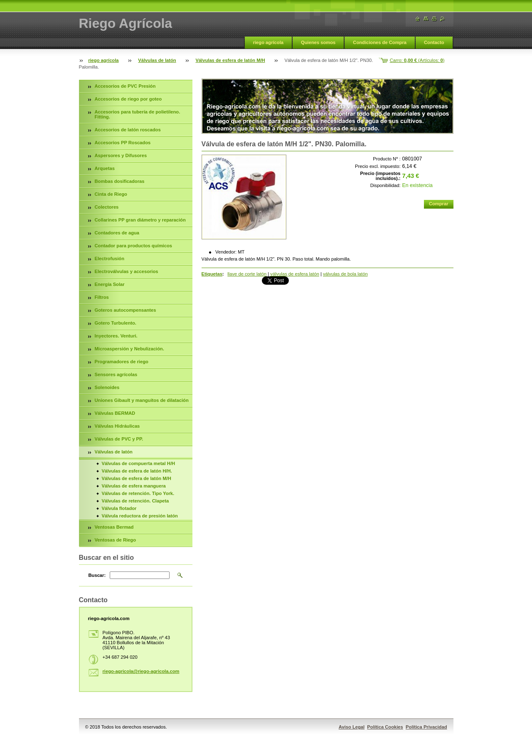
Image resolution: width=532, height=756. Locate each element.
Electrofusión (110, 259)
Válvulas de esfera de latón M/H (230, 60)
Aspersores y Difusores (121, 155)
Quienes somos (318, 42)
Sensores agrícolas (116, 374)
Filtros (102, 297)
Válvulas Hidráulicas (117, 426)
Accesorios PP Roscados (123, 143)
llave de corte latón (247, 274)
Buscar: (97, 575)
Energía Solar (110, 284)
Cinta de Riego (111, 194)
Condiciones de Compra (380, 42)
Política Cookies (385, 727)
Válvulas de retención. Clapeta (135, 501)
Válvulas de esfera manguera (134, 486)
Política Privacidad (426, 727)
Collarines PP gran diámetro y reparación (140, 220)
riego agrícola (268, 42)
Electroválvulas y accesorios (127, 271)
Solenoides (107, 387)
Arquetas (105, 168)
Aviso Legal (352, 727)
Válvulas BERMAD (115, 413)
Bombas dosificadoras (120, 181)
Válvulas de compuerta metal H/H (139, 463)
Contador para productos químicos (133, 246)
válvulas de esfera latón (295, 274)
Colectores (107, 207)
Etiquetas (212, 274)
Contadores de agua (117, 233)
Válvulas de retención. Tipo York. (138, 493)
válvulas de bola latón (345, 274)
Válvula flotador (119, 508)
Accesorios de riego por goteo (128, 99)
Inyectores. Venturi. (116, 336)
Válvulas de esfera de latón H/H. (137, 471)
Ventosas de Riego (115, 540)
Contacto (434, 42)
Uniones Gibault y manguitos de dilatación (142, 400)
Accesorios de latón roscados (128, 130)
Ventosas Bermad (114, 527)
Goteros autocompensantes (126, 310)
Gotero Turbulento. (116, 323)
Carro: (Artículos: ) (417, 60)
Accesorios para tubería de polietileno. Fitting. (138, 114)
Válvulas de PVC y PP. (119, 439)
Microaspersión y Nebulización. (129, 349)
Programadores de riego (122, 362)
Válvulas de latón (157, 60)
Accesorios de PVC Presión (125, 86)
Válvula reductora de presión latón (140, 516)
